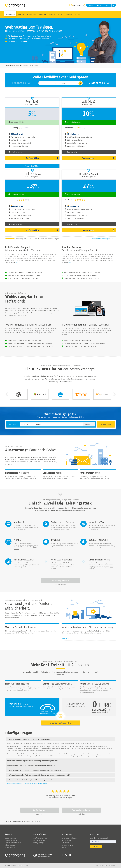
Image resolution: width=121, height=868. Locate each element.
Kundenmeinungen (68, 845)
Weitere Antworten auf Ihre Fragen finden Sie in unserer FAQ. (27, 783)
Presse (64, 847)
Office (77, 14)
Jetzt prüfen (106, 424)
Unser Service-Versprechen (61, 723)
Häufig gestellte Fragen (41, 838)
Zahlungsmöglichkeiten (69, 838)
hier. (17, 262)
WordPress (32, 14)
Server (60, 14)
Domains (21, 14)
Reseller (69, 14)
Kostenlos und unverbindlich (99, 838)
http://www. (13, 424)
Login (107, 5)
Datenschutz (104, 865)
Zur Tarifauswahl (40, 810)
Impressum (112, 865)
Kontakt (90, 5)
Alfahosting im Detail (60, 581)
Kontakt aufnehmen (40, 840)
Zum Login (66, 638)
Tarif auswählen (42, 158)
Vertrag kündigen (39, 843)
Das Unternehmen (11, 838)
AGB (97, 865)
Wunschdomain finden (81, 810)
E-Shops (52, 14)
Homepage (43, 14)
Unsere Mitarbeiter (11, 840)
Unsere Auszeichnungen (13, 843)
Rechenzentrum (67, 840)
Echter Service (10, 847)
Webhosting (10, 14)
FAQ (99, 5)
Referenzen (65, 843)
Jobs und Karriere (11, 845)
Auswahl (89, 424)
